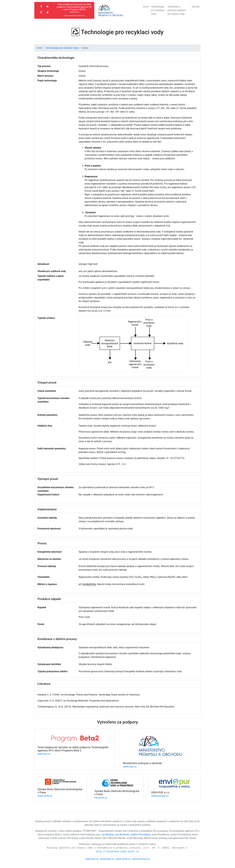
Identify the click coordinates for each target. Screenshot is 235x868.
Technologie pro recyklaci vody (158, 10)
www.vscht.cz (45, 796)
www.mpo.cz (130, 767)
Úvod (146, 7)
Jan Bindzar (108, 835)
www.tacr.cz (44, 754)
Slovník (196, 7)
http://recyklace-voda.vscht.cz (117, 852)
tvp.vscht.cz (101, 798)
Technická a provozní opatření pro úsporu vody (177, 10)
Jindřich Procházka (140, 835)
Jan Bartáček (122, 835)
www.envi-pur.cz (160, 796)
